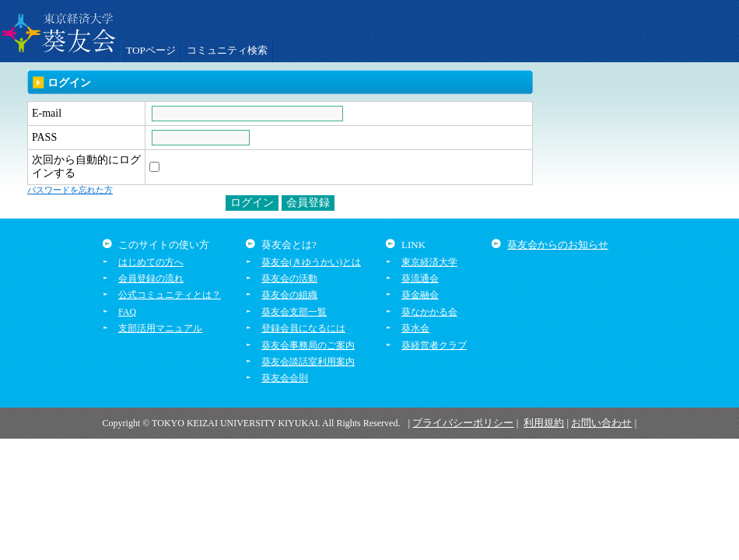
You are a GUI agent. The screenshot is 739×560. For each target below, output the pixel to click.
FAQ (127, 312)
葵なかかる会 (429, 312)
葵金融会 (420, 295)
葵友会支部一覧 (294, 312)
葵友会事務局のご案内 (308, 345)
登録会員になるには (303, 328)
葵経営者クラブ (434, 345)
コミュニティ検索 (227, 50)
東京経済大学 (429, 262)
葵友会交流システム (58, 31)
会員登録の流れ (151, 278)
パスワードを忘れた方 (70, 190)
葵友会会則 (285, 378)
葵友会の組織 (289, 295)
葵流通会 (420, 278)
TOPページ (151, 50)
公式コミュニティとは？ (170, 295)
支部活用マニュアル (160, 328)
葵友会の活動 (289, 278)
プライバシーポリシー (463, 423)
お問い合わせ (601, 423)
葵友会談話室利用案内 (308, 362)
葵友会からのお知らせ (558, 245)
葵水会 (415, 328)
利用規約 (544, 423)
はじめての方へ (151, 262)
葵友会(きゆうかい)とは (311, 262)
